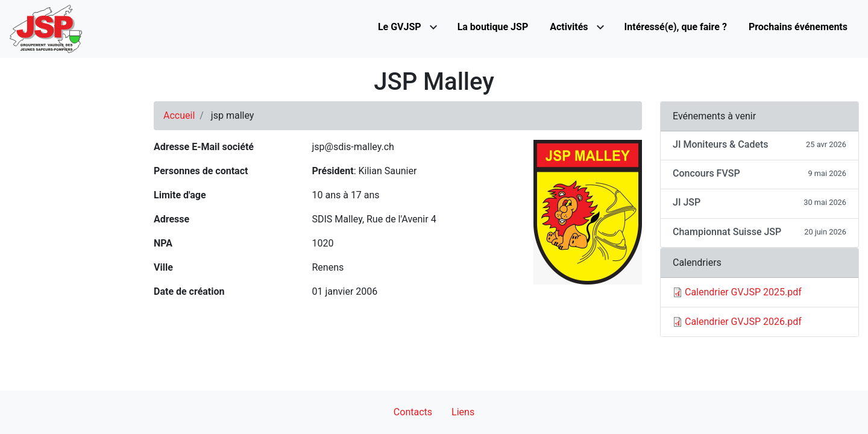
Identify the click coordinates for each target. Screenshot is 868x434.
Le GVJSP (400, 27)
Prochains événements (798, 27)
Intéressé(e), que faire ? (676, 27)
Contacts (413, 412)
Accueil (179, 115)
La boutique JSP (493, 27)
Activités (569, 27)
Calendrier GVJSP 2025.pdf (743, 292)
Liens (463, 412)
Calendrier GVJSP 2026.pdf (743, 322)
